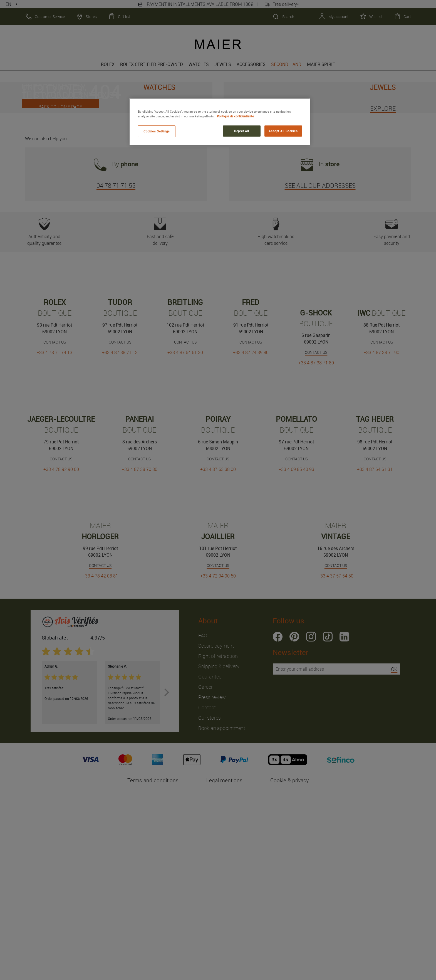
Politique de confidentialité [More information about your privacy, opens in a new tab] (235, 116)
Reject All (242, 131)
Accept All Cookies (283, 131)
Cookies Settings (157, 131)
